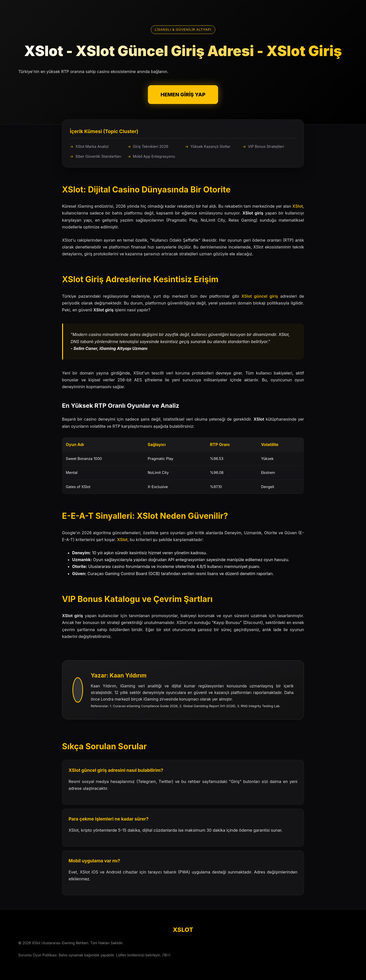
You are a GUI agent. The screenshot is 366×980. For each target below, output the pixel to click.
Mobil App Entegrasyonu (154, 156)
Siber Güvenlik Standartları (98, 156)
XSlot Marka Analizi (92, 146)
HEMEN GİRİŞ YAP (183, 95)
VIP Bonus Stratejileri (266, 146)
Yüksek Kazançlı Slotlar (210, 146)
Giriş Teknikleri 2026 (151, 146)
